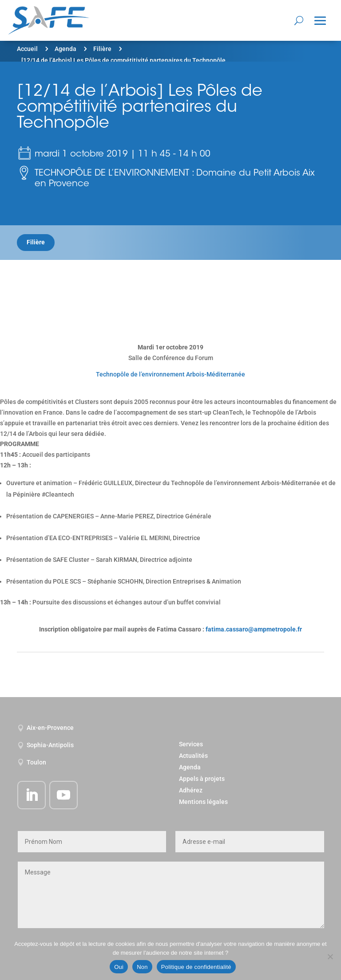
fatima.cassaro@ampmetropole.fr (254, 629)
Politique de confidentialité (196, 967)
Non (142, 967)
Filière (102, 49)
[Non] (330, 956)
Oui (119, 967)
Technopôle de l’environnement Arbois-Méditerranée (170, 374)
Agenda (65, 49)
